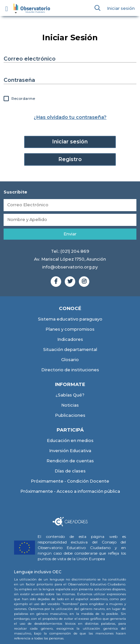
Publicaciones (70, 415)
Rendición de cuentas (70, 461)
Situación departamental (70, 350)
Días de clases (70, 471)
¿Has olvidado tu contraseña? (70, 117)
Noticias (70, 405)
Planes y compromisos (70, 329)
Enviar (70, 234)
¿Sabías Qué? (70, 395)
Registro (70, 159)
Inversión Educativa (70, 451)
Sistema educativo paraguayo (70, 319)
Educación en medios (70, 441)
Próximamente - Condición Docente (70, 481)
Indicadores (70, 339)
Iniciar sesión (121, 8)
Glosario (70, 360)
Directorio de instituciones (70, 370)
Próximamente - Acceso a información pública (70, 491)
